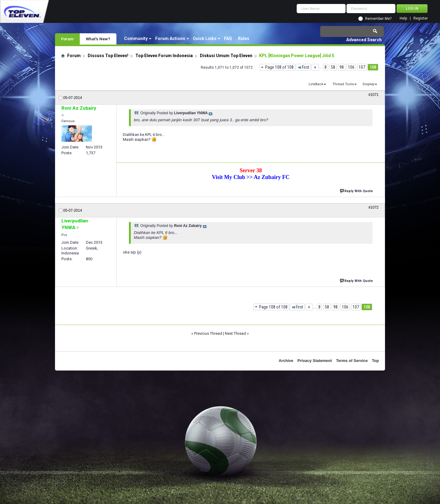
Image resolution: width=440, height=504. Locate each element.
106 (351, 67)
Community (136, 38)
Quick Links (205, 38)
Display (369, 84)
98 (342, 67)
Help (403, 18)
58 (333, 67)
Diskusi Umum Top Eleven (226, 56)
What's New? (98, 39)
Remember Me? (378, 19)
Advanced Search (364, 40)
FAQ (228, 38)
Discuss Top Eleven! (108, 56)
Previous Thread (208, 333)
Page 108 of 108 (279, 67)
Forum (67, 39)
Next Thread (235, 333)
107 (362, 67)
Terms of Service (352, 361)
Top (375, 361)
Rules (244, 38)
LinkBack (316, 84)
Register (421, 18)
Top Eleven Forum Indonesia (164, 56)
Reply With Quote (357, 190)
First (303, 67)
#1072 (374, 207)
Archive (286, 361)
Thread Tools (343, 84)
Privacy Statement (315, 361)
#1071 (374, 95)
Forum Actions (170, 38)
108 (373, 67)
